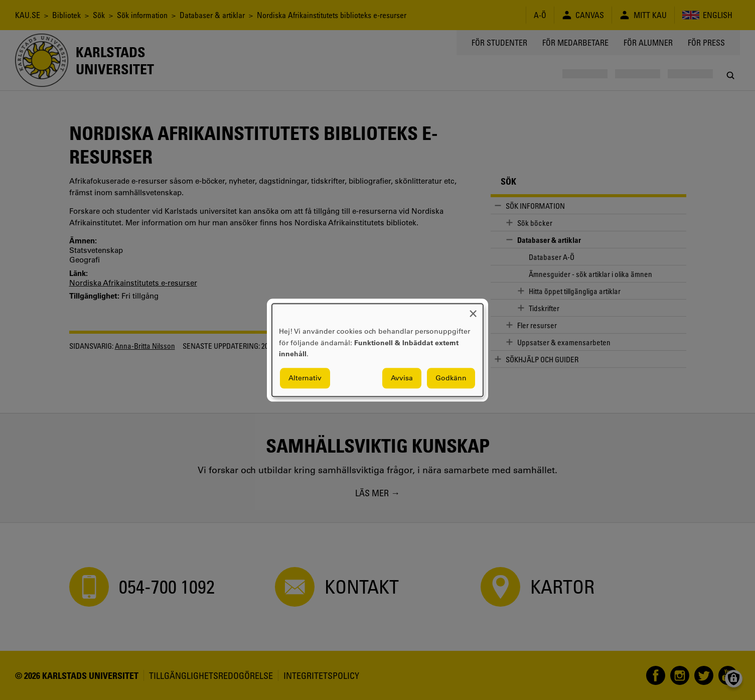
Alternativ (305, 378)
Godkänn (451, 378)
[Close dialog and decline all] (473, 310)
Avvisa (402, 378)
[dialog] (377, 350)
